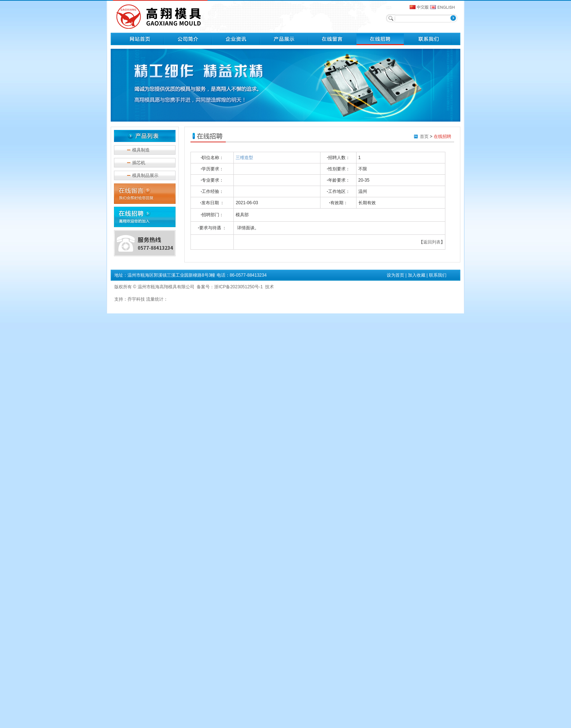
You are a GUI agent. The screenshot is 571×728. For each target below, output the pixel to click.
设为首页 (395, 275)
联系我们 (438, 275)
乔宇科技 (136, 299)
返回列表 (432, 242)
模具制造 (141, 150)
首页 (424, 136)
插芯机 (139, 163)
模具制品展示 (145, 175)
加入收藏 (417, 275)
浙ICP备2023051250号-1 (238, 287)
